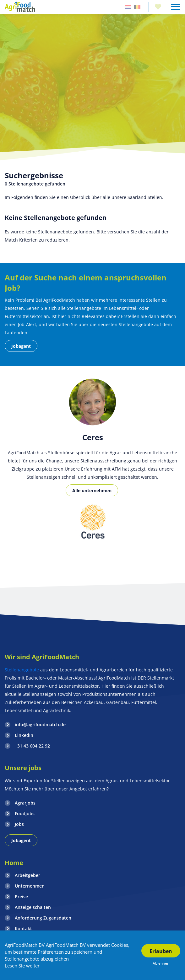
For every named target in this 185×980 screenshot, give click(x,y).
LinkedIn (24, 735)
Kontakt (23, 928)
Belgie (137, 7)
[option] (92, 523)
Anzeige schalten (33, 907)
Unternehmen (30, 886)
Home (14, 863)
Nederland (128, 7)
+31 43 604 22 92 (32, 746)
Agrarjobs (25, 803)
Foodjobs (25, 813)
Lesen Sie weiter (22, 966)
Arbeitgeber (27, 875)
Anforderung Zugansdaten (43, 918)
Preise (21, 897)
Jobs (19, 824)
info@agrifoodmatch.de (40, 725)
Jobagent (21, 346)
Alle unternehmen (92, 490)
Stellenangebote (22, 670)
